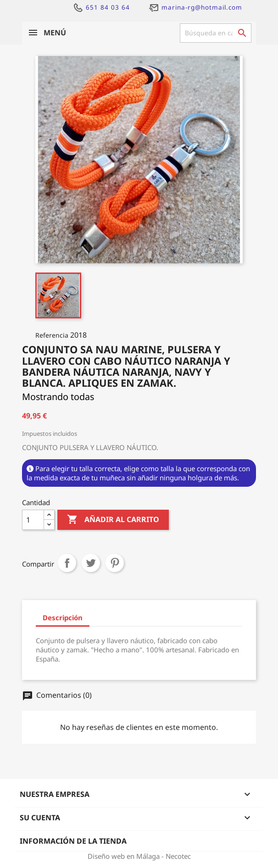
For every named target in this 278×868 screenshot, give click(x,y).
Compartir (67, 563)
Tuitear (91, 563)
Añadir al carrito (113, 520)
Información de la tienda (73, 841)
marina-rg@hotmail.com (195, 7)
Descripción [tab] (63, 618)
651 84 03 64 (101, 7)
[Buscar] (216, 33)
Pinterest (115, 563)
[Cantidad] (33, 520)
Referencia (52, 335)
